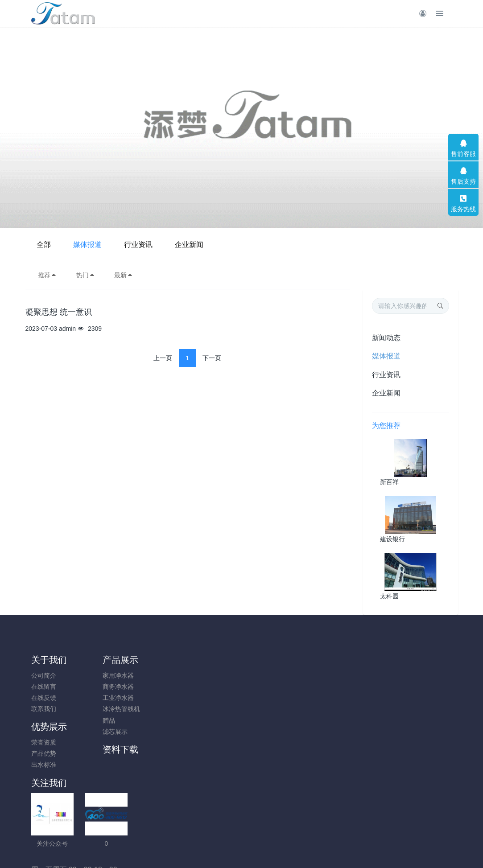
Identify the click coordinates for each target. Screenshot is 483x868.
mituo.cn (295, 831)
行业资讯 (260, 245)
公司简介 (44, 675)
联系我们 (44, 709)
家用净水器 (101, 675)
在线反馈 (44, 698)
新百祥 (389, 482)
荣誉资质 (152, 675)
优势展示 (157, 660)
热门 (86, 275)
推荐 (47, 275)
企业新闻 (311, 245)
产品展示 (103, 660)
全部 (165, 245)
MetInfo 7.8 (227, 831)
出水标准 (152, 698)
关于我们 (49, 660)
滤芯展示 (98, 732)
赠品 (91, 720)
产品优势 (152, 687)
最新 (124, 275)
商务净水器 (101, 687)
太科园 (389, 596)
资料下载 (211, 660)
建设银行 (392, 539)
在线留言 (44, 687)
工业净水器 (101, 698)
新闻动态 (386, 338)
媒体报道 (209, 245)
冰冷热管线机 (104, 709)
